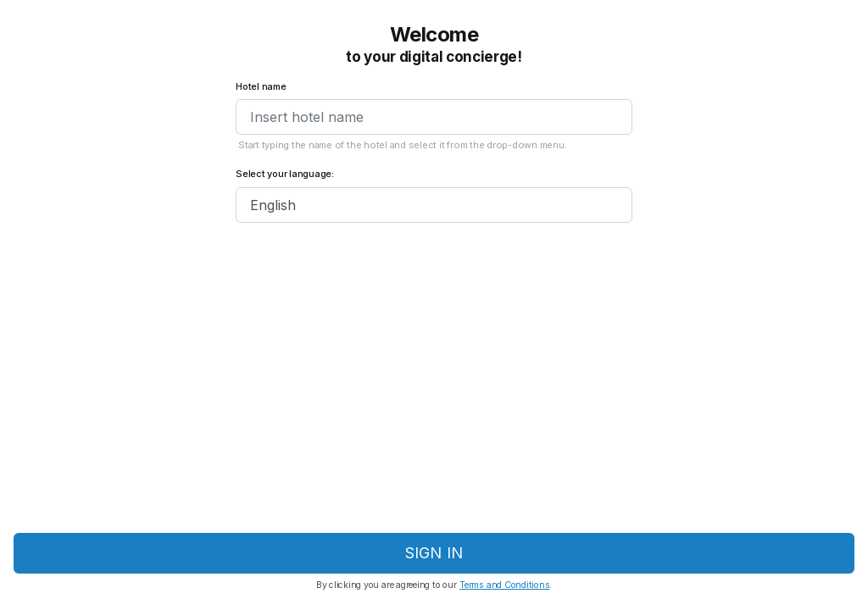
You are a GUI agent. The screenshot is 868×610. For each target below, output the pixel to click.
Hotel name (261, 87)
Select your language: (285, 174)
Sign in (434, 553)
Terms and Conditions (504, 585)
